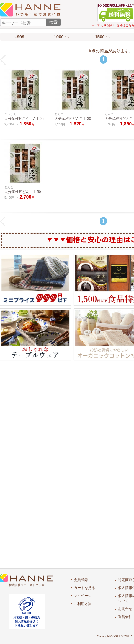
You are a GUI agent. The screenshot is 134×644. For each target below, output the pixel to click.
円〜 (62, 37)
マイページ (83, 596)
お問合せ (125, 609)
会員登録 (81, 580)
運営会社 (125, 617)
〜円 (21, 37)
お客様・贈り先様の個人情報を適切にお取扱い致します (27, 622)
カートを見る (84, 588)
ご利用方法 (83, 604)
